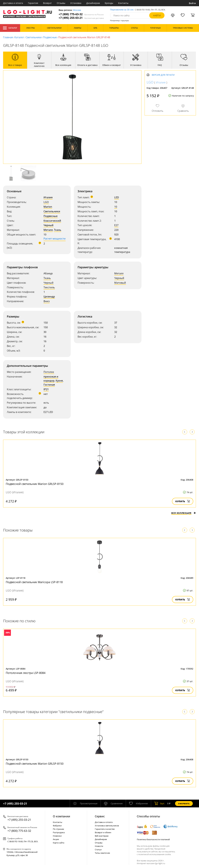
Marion (48, 207)
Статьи (98, 850)
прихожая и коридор (51, 379)
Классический (52, 221)
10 (116, 207)
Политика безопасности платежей (153, 839)
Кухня (59, 381)
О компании (61, 816)
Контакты (123, 3)
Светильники (34, 37)
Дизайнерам (93, 3)
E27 (116, 225)
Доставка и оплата (13, 3)
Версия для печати (163, 75)
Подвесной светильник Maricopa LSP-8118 (34, 582)
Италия (48, 197)
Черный (49, 225)
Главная (8, 37)
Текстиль (49, 287)
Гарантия (33, 3)
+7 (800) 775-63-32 (81, 14)
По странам (58, 829)
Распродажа (59, 832)
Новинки (57, 836)
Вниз (47, 301)
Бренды (109, 3)
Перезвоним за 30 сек (122, 10)
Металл (48, 230)
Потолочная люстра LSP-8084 (26, 673)
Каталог (10, 28)
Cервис (100, 816)
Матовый (120, 283)
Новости (99, 846)
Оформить (184, 804)
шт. (160, 804)
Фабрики (57, 826)
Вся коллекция (184, 513)
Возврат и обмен (103, 832)
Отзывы (61, 3)
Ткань (58, 230)
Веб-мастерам (102, 836)
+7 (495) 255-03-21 (81, 18)
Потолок (49, 372)
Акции (56, 839)
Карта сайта (59, 843)
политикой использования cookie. (155, 854)
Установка (76, 3)
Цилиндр (49, 297)
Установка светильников (107, 826)
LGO (46, 202)
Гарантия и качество (105, 829)
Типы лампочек (102, 853)
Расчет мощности (55, 239)
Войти (192, 3)
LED (117, 197)
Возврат (47, 3)
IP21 (46, 389)
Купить (183, 501)
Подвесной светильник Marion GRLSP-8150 (35, 484)
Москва (77, 10)
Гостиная (49, 385)
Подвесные (50, 37)
